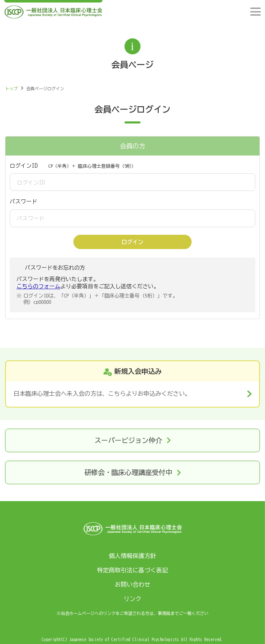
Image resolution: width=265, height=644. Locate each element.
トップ (11, 89)
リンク (132, 599)
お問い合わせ (132, 585)
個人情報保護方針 (132, 556)
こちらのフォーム (38, 286)
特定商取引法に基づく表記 (132, 570)
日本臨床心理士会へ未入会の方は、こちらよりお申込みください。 (102, 394)
